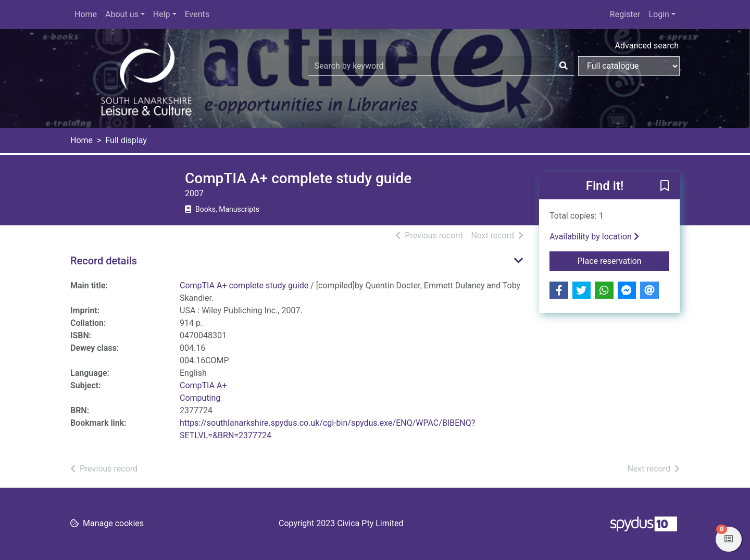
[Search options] (629, 66)
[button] (665, 186)
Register (625, 14)
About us (122, 14)
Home (86, 14)
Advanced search (647, 46)
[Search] (564, 66)
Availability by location (594, 237)
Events (197, 14)
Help (162, 14)
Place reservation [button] (624, 260)
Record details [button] (104, 261)
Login (659, 14)
